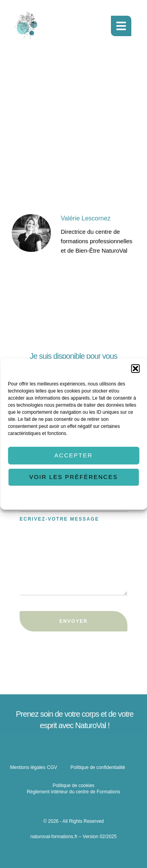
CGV (52, 767)
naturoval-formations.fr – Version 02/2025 (73, 837)
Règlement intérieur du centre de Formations (73, 792)
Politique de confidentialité (94, 498)
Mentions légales (28, 767)
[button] (135, 368)
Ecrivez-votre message (59, 519)
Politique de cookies (42, 498)
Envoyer (73, 621)
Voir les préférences (74, 477)
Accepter (74, 455)
